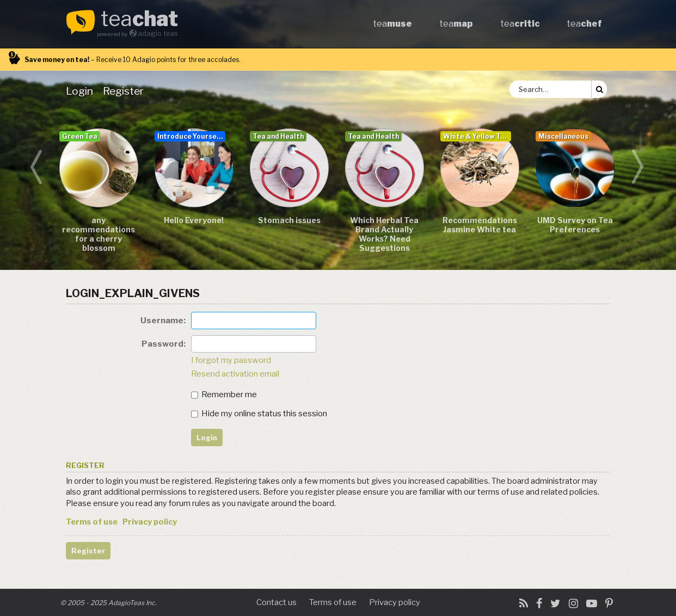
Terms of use (92, 522)
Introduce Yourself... (191, 136)
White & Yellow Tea (476, 136)
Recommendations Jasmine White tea (480, 225)
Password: (164, 344)
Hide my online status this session (259, 414)
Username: (163, 321)
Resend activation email (235, 374)
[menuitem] (82, 91)
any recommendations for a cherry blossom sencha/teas (99, 235)
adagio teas (158, 33)
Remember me (224, 395)
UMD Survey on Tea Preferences (575, 225)
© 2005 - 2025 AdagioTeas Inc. (109, 603)
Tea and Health (278, 136)
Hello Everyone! (194, 220)
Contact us (276, 602)
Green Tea (80, 136)
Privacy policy (150, 522)
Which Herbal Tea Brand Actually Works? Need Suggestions (384, 234)
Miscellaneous (563, 136)
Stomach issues (289, 220)
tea (139, 20)
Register (88, 551)
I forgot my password (231, 360)
